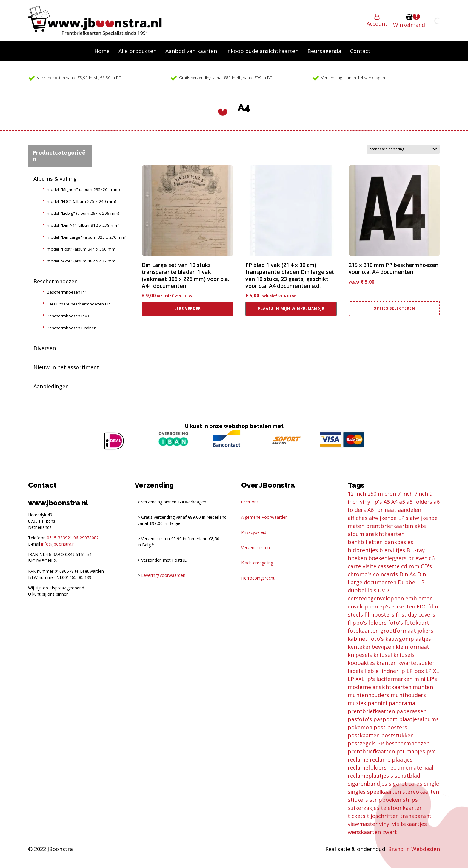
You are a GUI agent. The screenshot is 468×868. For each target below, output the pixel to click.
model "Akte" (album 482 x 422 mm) (82, 261)
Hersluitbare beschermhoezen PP (78, 304)
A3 (387, 502)
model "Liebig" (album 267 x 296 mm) (83, 213)
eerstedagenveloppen (376, 598)
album (356, 534)
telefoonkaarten (402, 808)
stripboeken (385, 800)
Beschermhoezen (56, 281)
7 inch (405, 494)
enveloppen (363, 606)
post (380, 727)
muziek (357, 703)
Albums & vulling (55, 179)
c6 (432, 558)
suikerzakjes (364, 808)
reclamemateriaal (411, 767)
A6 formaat (382, 510)
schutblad (407, 776)
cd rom (410, 566)
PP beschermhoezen (403, 743)
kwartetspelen (417, 663)
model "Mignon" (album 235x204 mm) (83, 189)
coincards (385, 574)
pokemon (360, 727)
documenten (380, 582)
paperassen (411, 711)
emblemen (419, 598)
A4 (394, 502)
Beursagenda (324, 51)
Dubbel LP (411, 582)
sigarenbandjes (367, 784)
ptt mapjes (411, 751)
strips (410, 800)
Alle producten (137, 51)
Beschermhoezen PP (67, 292)
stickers (358, 800)
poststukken (397, 735)
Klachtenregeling (257, 563)
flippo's (357, 623)
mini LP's (425, 679)
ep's (385, 606)
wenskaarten (364, 832)
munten (423, 687)
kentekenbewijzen (371, 647)
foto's (395, 623)
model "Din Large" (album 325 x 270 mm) (87, 237)
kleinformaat (412, 647)
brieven (418, 558)
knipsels (404, 655)
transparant (416, 816)
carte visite (362, 566)
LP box (415, 671)
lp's (370, 679)
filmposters (379, 614)
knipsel (383, 655)
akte (420, 526)
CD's (426, 566)
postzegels (362, 743)
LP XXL (356, 679)
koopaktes (361, 663)
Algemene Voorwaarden (264, 517)
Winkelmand (409, 25)
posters (397, 727)
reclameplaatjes (368, 776)
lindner (389, 671)
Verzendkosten (255, 547)
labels (355, 671)
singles (357, 792)
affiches (358, 518)
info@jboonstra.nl (58, 544)
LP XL (432, 671)
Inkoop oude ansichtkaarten (262, 51)
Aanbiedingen (51, 386)
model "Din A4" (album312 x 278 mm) (83, 225)
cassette (389, 566)
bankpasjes (399, 542)
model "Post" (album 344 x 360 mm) (82, 249)
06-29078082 (86, 538)
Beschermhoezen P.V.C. (69, 316)
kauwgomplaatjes (408, 639)
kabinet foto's (366, 639)
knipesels (360, 655)
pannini (377, 703)
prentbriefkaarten (371, 751)
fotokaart (417, 623)
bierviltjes (392, 550)
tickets (357, 816)
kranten (387, 663)
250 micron (382, 494)
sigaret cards (405, 784)
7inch (421, 494)
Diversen (45, 348)
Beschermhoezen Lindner (71, 328)
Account (377, 24)
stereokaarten (421, 792)
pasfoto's (360, 719)
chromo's (360, 574)
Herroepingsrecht (258, 578)
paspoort (385, 719)
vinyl (385, 824)
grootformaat (398, 631)
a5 (402, 502)
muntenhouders (368, 695)
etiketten (403, 606)
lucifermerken (394, 679)
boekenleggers (387, 558)
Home (102, 51)
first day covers (415, 614)
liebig (372, 671)
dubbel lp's (362, 590)
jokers (425, 631)
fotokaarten (363, 631)
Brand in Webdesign (414, 849)
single (431, 784)
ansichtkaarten (385, 534)
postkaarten (364, 735)
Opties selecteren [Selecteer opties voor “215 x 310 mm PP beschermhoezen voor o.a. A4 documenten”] (394, 308)
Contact (360, 51)
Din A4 (408, 574)
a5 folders (419, 502)
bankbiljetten (365, 542)
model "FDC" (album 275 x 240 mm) (81, 201)
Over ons (250, 502)
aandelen (410, 510)
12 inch (357, 494)
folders (377, 623)
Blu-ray (416, 550)
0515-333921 (60, 538)
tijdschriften (383, 816)
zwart (390, 832)
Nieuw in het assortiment (66, 367)
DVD (383, 590)
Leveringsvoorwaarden (163, 575)
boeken (357, 558)
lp (402, 671)
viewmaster (363, 824)
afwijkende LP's (389, 518)
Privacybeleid (254, 532)
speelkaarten (384, 792)
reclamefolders (367, 767)
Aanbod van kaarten (191, 51)
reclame (358, 759)
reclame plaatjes (391, 759)
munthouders (408, 695)
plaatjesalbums (419, 719)
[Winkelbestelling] (403, 149)
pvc (431, 751)
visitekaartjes (410, 824)
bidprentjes (363, 550)
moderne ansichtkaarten (380, 687)
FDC (422, 606)
